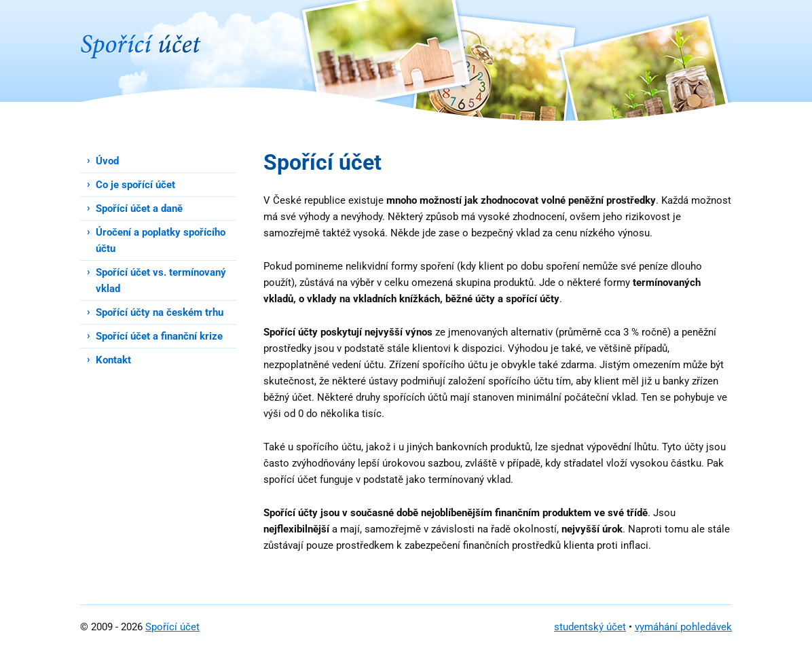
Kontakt (113, 360)
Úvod (107, 161)
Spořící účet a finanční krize (159, 336)
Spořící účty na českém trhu (160, 312)
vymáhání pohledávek (683, 627)
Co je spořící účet (135, 185)
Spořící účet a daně (139, 209)
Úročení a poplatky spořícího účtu (161, 240)
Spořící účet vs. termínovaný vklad (161, 281)
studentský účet (590, 627)
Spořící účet (172, 627)
